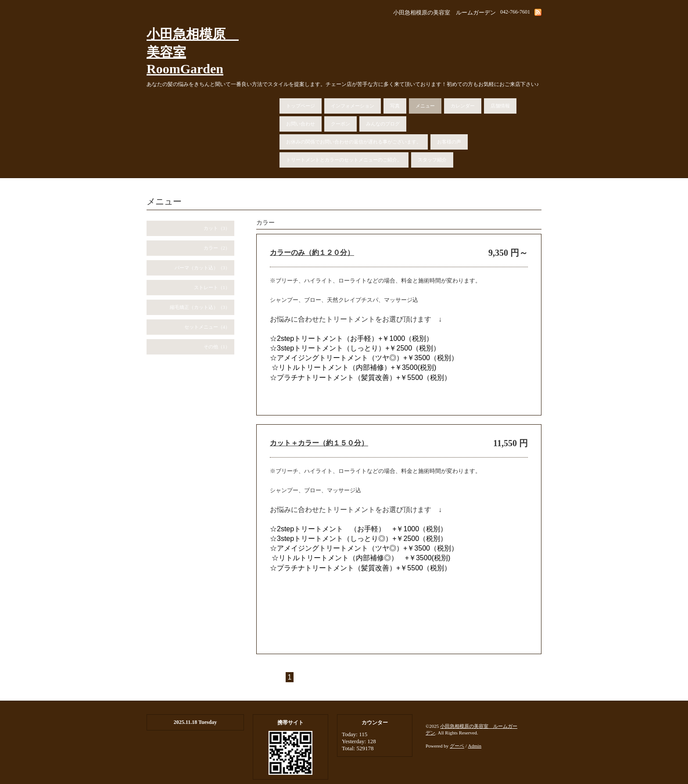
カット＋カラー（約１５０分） (319, 443)
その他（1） (217, 347)
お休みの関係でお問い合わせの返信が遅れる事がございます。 (354, 142)
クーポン (340, 124)
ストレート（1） (212, 287)
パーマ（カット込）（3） (202, 268)
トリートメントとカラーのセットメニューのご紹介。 (344, 160)
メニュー (425, 106)
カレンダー (463, 106)
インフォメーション (353, 106)
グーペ (457, 746)
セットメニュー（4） (207, 327)
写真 (395, 106)
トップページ (301, 106)
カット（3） (217, 228)
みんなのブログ (383, 124)
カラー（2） (217, 248)
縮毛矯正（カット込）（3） (200, 307)
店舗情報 (500, 106)
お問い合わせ (301, 124)
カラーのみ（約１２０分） (312, 252)
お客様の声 (449, 142)
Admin (475, 746)
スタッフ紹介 (432, 160)
